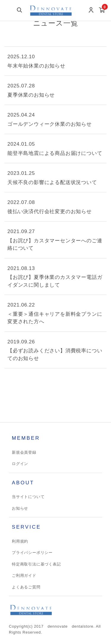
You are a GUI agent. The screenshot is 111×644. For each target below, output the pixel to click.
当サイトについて (28, 497)
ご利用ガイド (24, 575)
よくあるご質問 (26, 587)
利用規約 (20, 541)
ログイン (20, 464)
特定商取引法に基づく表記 (36, 564)
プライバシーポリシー (32, 553)
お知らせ (20, 508)
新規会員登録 (24, 452)
